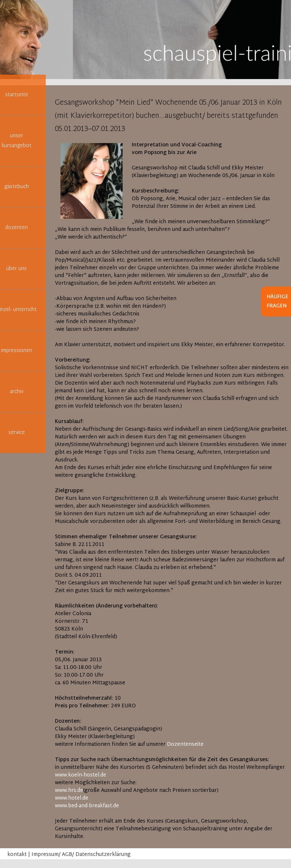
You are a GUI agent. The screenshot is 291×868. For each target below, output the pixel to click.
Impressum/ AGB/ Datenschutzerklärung (81, 855)
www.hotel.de (72, 798)
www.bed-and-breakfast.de (87, 806)
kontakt (17, 855)
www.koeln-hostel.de (81, 775)
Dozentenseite (185, 744)
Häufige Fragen (278, 302)
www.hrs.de (69, 791)
